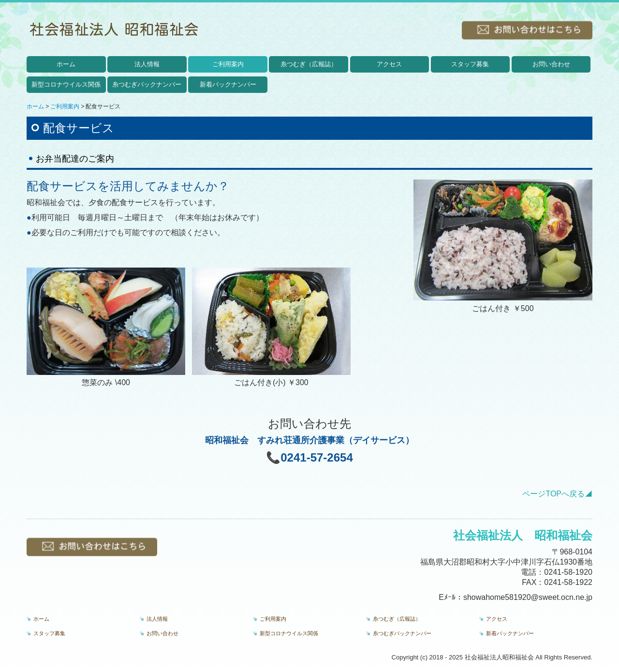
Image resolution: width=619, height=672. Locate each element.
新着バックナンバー (228, 84)
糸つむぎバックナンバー (147, 84)
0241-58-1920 (568, 572)
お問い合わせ (551, 64)
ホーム (66, 64)
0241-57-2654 (317, 457)
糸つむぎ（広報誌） (309, 64)
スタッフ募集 (470, 64)
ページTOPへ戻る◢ (557, 494)
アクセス (389, 64)
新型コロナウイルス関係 (66, 84)
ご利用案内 (228, 64)
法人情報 (147, 64)
